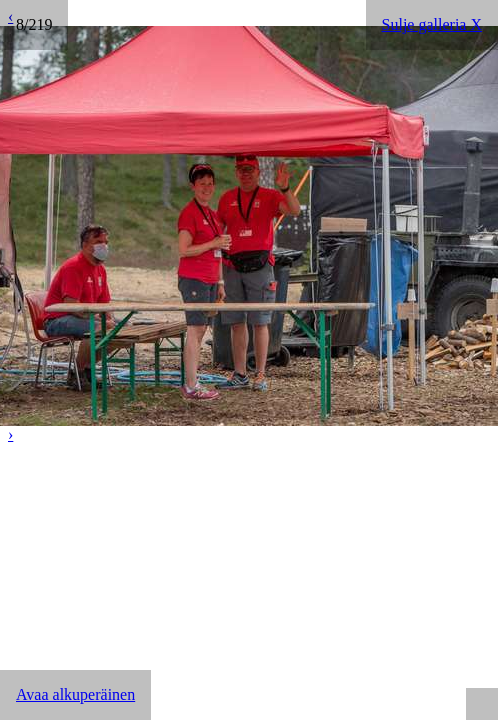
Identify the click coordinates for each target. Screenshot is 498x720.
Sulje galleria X (432, 24)
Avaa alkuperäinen (75, 694)
